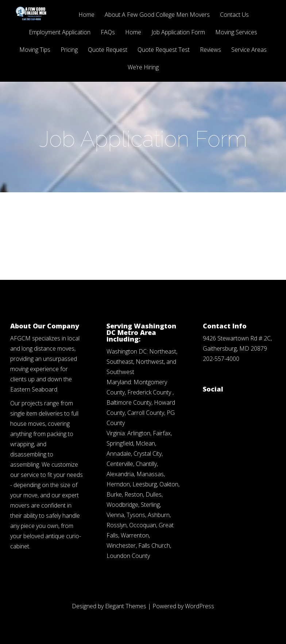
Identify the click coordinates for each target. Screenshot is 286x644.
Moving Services (236, 33)
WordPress (200, 606)
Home (86, 15)
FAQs (108, 33)
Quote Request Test (164, 50)
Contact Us (234, 15)
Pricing (69, 50)
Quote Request (108, 50)
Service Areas (249, 50)
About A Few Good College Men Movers (157, 15)
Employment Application (60, 33)
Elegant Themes (126, 606)
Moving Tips (35, 50)
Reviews (210, 50)
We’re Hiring (143, 68)
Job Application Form (178, 33)
